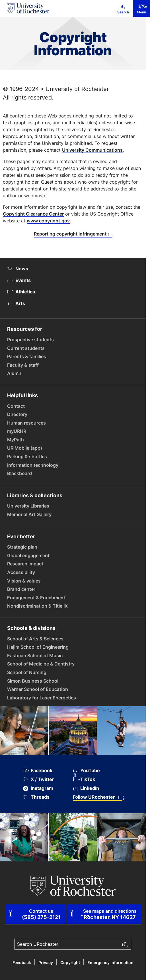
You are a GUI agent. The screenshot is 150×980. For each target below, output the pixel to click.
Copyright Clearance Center (33, 214)
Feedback (22, 962)
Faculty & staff (23, 365)
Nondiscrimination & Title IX (37, 606)
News (18, 269)
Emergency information (110, 962)
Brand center (21, 589)
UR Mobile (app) (25, 448)
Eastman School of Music (35, 656)
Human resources (26, 423)
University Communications (92, 150)
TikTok (84, 779)
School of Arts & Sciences (35, 639)
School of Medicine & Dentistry (41, 664)
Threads (36, 797)
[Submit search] (124, 944)
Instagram (38, 788)
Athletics (21, 292)
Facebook (38, 771)
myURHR (17, 431)
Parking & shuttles (27, 456)
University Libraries (28, 506)
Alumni (15, 373)
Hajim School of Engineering (38, 647)
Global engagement (28, 555)
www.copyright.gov (48, 221)
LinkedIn (86, 788)
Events (19, 280)
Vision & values (24, 581)
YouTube (86, 771)
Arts (16, 303)
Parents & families (27, 356)
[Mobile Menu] (141, 8)
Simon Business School (33, 681)
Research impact (25, 564)
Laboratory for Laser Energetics (42, 698)
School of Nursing (27, 672)
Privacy (46, 962)
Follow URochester (98, 797)
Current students (26, 348)
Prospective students (30, 340)
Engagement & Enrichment (36, 598)
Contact (16, 406)
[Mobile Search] (123, 8)
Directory (17, 414)
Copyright (70, 962)
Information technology (33, 465)
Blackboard (19, 473)
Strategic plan (22, 547)
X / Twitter (39, 779)
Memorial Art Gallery (29, 514)
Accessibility (21, 572)
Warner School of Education (38, 689)
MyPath (16, 440)
